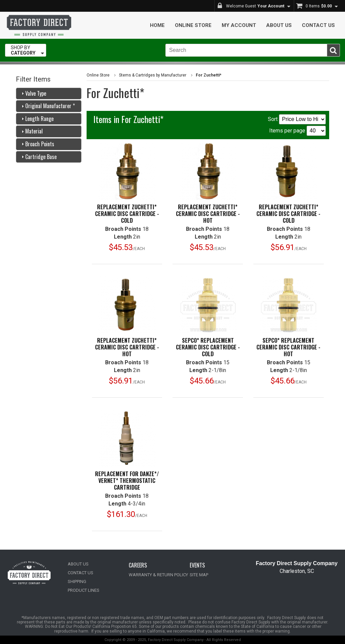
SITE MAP (199, 575)
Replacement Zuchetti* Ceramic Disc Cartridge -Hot (208, 214)
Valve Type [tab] (33, 93)
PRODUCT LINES (84, 590)
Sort (297, 119)
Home (157, 25)
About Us (279, 25)
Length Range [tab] (37, 119)
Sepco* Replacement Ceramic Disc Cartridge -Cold (208, 347)
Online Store (193, 25)
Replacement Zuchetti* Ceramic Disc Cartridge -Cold (127, 214)
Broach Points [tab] (37, 144)
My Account (239, 25)
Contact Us (318, 25)
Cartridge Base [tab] (38, 157)
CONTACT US (81, 573)
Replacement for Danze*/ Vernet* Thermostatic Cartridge (127, 481)
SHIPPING (77, 581)
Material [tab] (31, 131)
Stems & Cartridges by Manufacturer (153, 75)
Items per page (297, 131)
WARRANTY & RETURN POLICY (158, 575)
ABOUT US (78, 564)
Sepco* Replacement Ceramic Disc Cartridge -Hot (288, 347)
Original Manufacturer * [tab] (47, 106)
